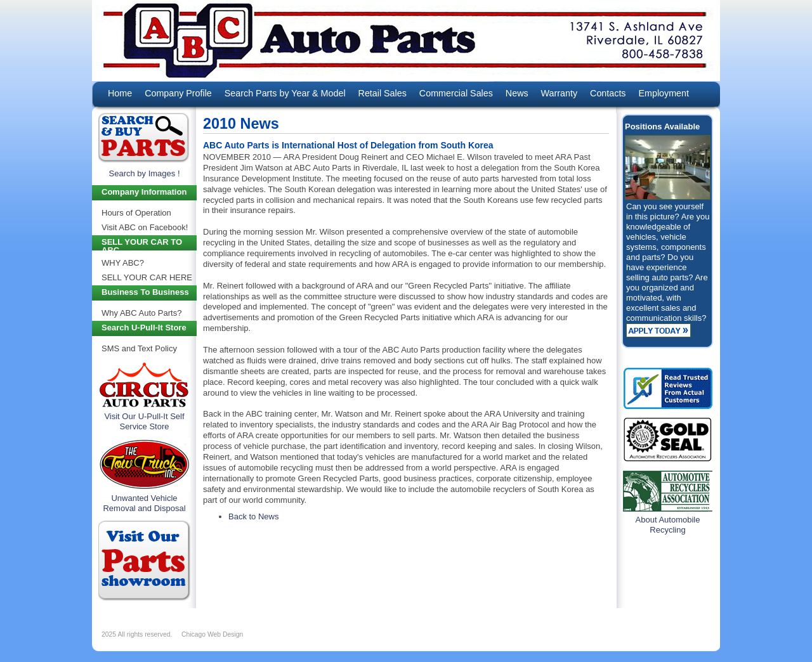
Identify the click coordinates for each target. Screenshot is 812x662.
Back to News (253, 516)
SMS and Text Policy (139, 348)
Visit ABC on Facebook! (145, 227)
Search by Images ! (145, 173)
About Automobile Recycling (668, 525)
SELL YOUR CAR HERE (147, 277)
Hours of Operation (136, 213)
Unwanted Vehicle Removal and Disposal (144, 503)
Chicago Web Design (212, 634)
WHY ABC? (123, 263)
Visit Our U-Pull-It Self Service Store (144, 421)
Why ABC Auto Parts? (141, 313)
